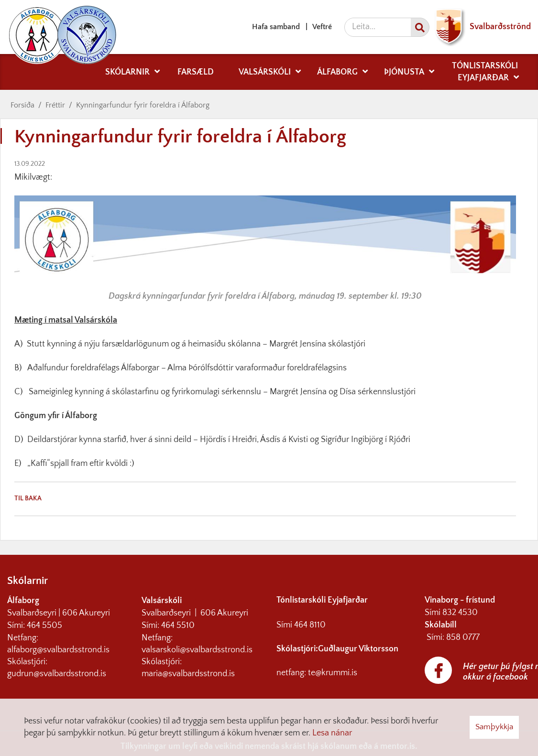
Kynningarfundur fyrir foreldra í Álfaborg (143, 105)
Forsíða (22, 105)
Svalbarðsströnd (480, 27)
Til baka (28, 498)
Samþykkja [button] (494, 727)
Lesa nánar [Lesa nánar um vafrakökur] (332, 733)
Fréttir (55, 105)
